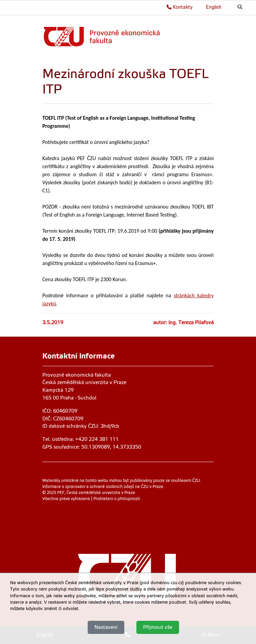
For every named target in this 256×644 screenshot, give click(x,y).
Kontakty (180, 7)
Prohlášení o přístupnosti (117, 499)
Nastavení (106, 627)
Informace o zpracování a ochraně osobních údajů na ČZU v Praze (103, 487)
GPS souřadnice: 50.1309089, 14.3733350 (92, 447)
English (214, 7)
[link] (126, 36)
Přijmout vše (158, 627)
